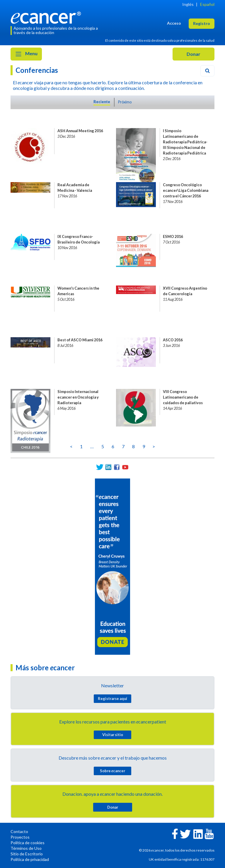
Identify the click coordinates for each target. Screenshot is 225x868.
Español (207, 4)
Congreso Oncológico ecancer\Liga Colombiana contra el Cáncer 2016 (186, 190)
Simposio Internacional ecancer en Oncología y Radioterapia (78, 397)
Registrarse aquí (112, 699)
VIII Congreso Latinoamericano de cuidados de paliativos (183, 397)
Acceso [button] (174, 23)
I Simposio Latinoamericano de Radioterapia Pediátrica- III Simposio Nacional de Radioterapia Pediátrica (185, 142)
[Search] (207, 71)
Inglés (188, 4)
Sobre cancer (112, 771)
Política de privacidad (30, 859)
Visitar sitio (113, 735)
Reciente (102, 102)
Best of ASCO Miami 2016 (80, 340)
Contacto (19, 831)
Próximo (125, 102)
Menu (26, 54)
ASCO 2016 (173, 340)
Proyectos (20, 837)
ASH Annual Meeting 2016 (80, 131)
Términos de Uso (26, 848)
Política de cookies (28, 843)
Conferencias (37, 70)
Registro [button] (202, 23)
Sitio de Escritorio (27, 854)
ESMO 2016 (173, 236)
